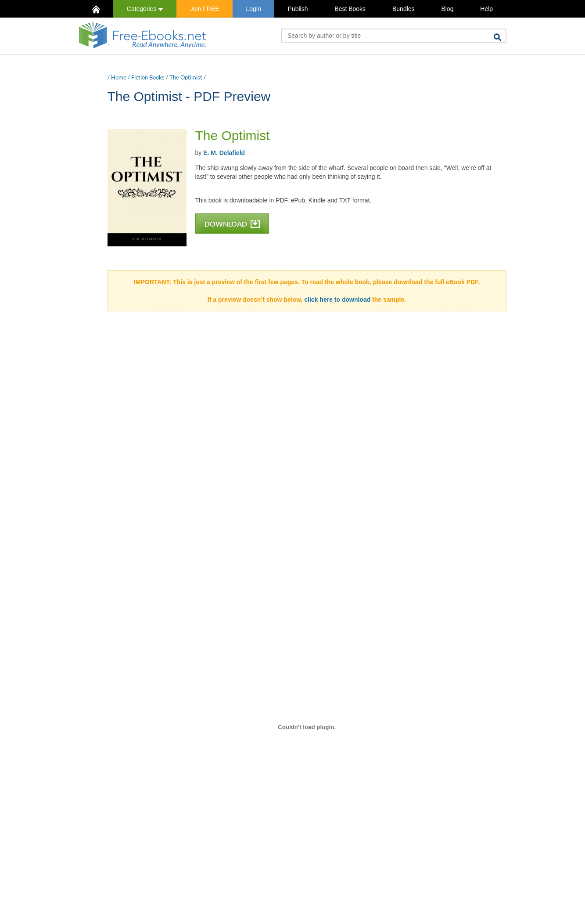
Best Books (350, 9)
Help (486, 9)
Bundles (404, 9)
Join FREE (205, 9)
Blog (447, 9)
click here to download (337, 300)
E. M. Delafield (224, 153)
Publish (298, 9)
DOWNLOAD (232, 224)
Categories (145, 9)
